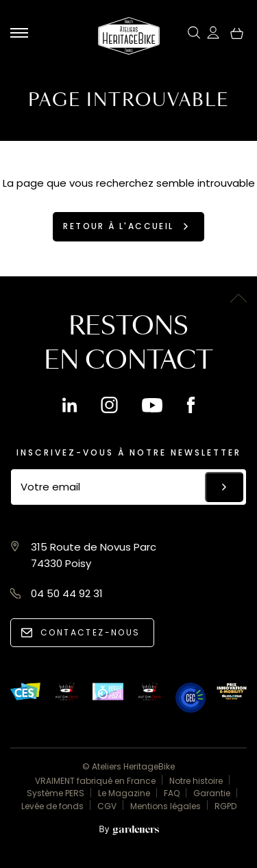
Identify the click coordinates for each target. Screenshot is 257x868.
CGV (107, 806)
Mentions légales (166, 806)
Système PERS (56, 793)
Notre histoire (196, 781)
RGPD (225, 806)
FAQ (172, 793)
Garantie (212, 793)
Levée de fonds (52, 806)
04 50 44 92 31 (67, 593)
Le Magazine (124, 793)
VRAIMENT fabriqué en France (95, 781)
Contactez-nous (90, 632)
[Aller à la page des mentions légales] (129, 831)
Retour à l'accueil (118, 226)
